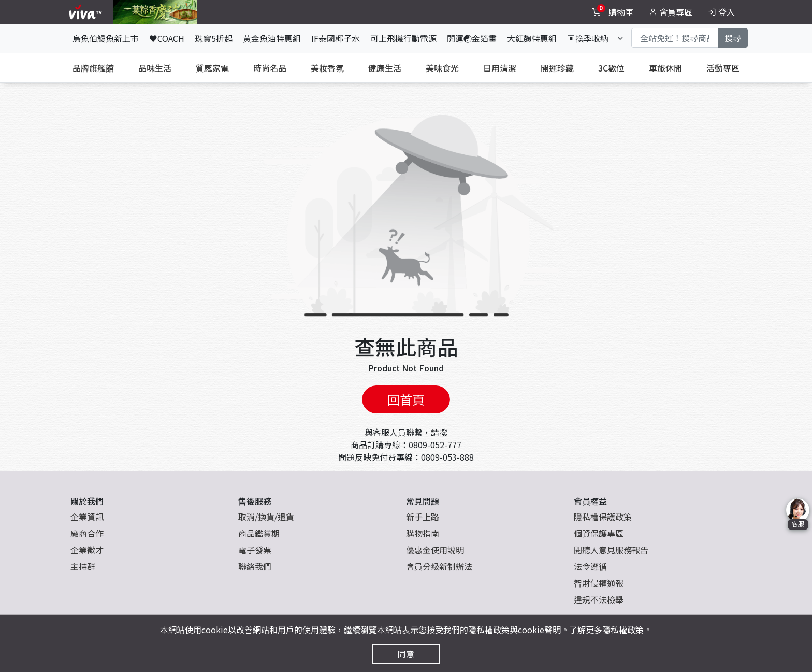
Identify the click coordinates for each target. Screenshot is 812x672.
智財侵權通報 (599, 583)
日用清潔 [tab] (500, 68)
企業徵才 (87, 550)
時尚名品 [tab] (270, 68)
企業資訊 (87, 517)
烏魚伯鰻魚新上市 (106, 38)
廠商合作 (87, 533)
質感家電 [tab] (212, 68)
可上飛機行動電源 (403, 38)
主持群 (83, 566)
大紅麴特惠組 (532, 38)
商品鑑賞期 (259, 533)
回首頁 (406, 399)
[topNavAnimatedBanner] (155, 12)
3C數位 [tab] (611, 68)
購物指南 (423, 533)
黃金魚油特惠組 (272, 38)
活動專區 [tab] (723, 68)
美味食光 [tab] (442, 68)
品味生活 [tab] (155, 68)
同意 (406, 654)
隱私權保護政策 (603, 517)
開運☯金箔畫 (472, 38)
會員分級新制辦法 (439, 566)
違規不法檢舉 (599, 599)
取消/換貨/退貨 (266, 517)
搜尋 (733, 38)
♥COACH (167, 38)
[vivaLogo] (87, 12)
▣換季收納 (588, 38)
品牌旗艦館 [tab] (93, 68)
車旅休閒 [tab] (665, 68)
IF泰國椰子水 (336, 38)
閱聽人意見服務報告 (611, 550)
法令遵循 (590, 566)
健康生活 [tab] (385, 68)
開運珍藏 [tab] (557, 68)
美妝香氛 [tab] (327, 68)
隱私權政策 (623, 630)
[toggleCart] (614, 12)
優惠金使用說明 (435, 550)
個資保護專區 (599, 533)
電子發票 (255, 550)
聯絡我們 (255, 566)
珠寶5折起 (214, 38)
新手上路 (423, 517)
